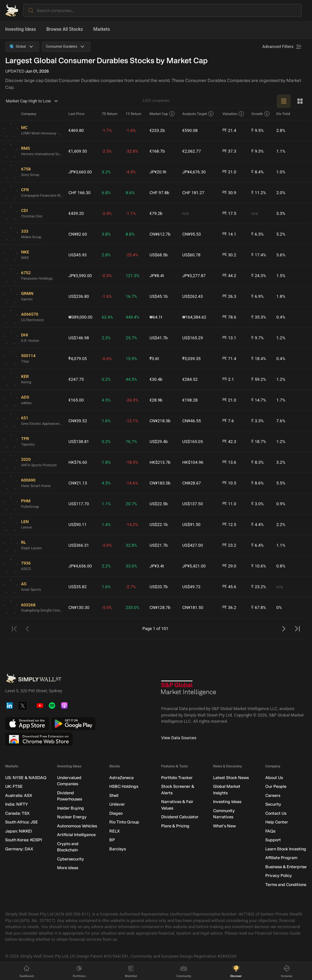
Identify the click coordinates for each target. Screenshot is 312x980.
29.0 (229, 566)
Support (273, 840)
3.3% (281, 213)
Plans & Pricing (175, 826)
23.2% (259, 587)
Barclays (118, 849)
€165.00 (76, 400)
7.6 (228, 421)
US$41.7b (159, 338)
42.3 (229, 442)
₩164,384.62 (194, 317)
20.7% (132, 504)
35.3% (259, 317)
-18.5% (132, 462)
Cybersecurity (71, 859)
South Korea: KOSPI (24, 840)
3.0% (258, 504)
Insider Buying (71, 808)
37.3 (229, 151)
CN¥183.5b (160, 483)
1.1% (281, 151)
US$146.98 (79, 338)
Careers (273, 795)
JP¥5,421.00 (194, 566)
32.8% (132, 545)
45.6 (229, 587)
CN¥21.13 (78, 483)
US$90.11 (78, 525)
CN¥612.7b (160, 234)
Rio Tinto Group (124, 822)
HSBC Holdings (124, 787)
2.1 (228, 379)
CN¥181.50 (193, 607)
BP (112, 840)
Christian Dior (32, 216)
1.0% (281, 172)
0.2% (106, 379)
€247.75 (76, 379)
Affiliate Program (281, 858)
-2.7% (131, 587)
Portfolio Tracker (177, 778)
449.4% (133, 317)
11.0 (229, 504)
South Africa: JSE (22, 822)
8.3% (258, 462)
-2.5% (107, 151)
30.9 (229, 193)
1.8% (281, 296)
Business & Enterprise (286, 867)
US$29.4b (159, 442)
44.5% (132, 379)
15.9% (132, 359)
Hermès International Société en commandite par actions (42, 154)
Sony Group (30, 175)
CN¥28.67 (192, 483)
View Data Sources (179, 738)
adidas (26, 403)
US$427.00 (192, 545)
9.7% (258, 338)
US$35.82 (78, 587)
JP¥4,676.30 (194, 172)
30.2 (229, 255)
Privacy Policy (279, 876)
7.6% (281, 421)
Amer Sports (31, 590)
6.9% (258, 297)
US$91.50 (191, 525)
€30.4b (156, 379)
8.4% (258, 172)
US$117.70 (79, 504)
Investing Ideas (21, 29)
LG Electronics (32, 320)
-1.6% (131, 130)
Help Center (277, 822)
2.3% (106, 338)
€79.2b (156, 213)
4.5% (106, 400)
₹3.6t (154, 359)
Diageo (116, 813)
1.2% (281, 338)
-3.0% (107, 545)
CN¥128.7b (160, 607)
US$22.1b (159, 525)
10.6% (259, 566)
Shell (114, 795)
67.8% (259, 608)
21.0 (229, 172)
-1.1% (131, 213)
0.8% (281, 566)
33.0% (132, 566)
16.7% (132, 296)
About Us (274, 778)
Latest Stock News (231, 778)
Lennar (27, 527)
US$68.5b (159, 255)
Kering (26, 382)
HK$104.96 (193, 462)
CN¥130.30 (79, 607)
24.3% (259, 276)
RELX (114, 831)
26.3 (229, 297)
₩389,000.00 (80, 317)
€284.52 (190, 379)
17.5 (229, 214)
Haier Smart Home (36, 486)
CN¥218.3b (160, 421)
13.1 (229, 338)
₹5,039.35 (192, 359)
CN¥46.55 (192, 421)
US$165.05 (192, 442)
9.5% (258, 131)
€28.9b (156, 400)
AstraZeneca (121, 778)
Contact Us (276, 813)
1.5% (281, 276)
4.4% (258, 525)
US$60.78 (191, 255)
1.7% (281, 400)
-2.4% (107, 213)
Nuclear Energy (72, 817)
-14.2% (132, 525)
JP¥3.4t (157, 566)
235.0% (133, 607)
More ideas (68, 868)
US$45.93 (78, 255)
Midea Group (31, 237)
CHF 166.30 (79, 193)
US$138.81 (79, 442)
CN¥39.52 (78, 421)
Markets (102, 29)
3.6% (281, 255)
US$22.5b (159, 504)
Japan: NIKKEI (18, 831)
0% (279, 607)
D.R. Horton (30, 341)
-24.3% (132, 400)
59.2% (259, 379)
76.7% (132, 442)
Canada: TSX (17, 813)
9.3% (258, 151)
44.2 (229, 276)
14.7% (259, 400)
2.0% (281, 193)
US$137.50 (192, 504)
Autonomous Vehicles (77, 826)
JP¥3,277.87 (194, 276)
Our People (276, 787)
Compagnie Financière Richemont (42, 196)
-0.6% (107, 359)
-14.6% (132, 483)
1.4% (106, 525)
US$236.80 (79, 296)
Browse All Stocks (65, 29)
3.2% (106, 172)
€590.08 (190, 130)
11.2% (259, 193)
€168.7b (157, 151)
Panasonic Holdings (37, 279)
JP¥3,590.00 (80, 276)
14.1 (229, 234)
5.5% (281, 483)
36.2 (229, 608)
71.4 (229, 359)
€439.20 (76, 213)
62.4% (108, 317)
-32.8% (132, 151)
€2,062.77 (192, 151)
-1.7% (107, 130)
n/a (186, 213)
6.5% (258, 234)
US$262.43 (192, 296)
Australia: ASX (19, 795)
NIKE (25, 258)
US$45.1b (159, 296)
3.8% (106, 234)
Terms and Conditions (286, 885)
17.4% (259, 255)
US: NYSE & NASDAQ (26, 778)
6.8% (106, 193)
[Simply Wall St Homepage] (12, 10)
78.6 (229, 317)
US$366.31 (79, 545)
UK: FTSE (14, 787)
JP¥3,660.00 (80, 172)
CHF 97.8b (159, 193)
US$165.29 (192, 338)
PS (225, 379)
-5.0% (107, 607)
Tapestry (28, 444)
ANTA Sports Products (39, 465)
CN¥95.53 (192, 234)
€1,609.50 (78, 151)
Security (273, 805)
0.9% (281, 504)
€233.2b (157, 130)
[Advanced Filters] (282, 47)
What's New (224, 826)
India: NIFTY (17, 805)
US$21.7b (159, 545)
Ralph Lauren (31, 548)
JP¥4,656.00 (80, 566)
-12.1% (132, 421)
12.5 (229, 525)
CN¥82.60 (78, 234)
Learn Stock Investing (286, 849)
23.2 (229, 545)
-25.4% (132, 255)
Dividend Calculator (180, 817)
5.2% (281, 234)
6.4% (258, 545)
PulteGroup (30, 507)
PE (225, 130)
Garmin (27, 299)
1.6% (106, 421)
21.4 (229, 131)
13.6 (229, 462)
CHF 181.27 (193, 193)
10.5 (229, 483)
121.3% (133, 276)
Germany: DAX (19, 849)
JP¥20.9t (158, 172)
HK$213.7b (160, 462)
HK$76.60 (78, 462)
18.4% (259, 359)
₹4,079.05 (78, 359)
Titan (25, 362)
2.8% (281, 130)
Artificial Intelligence (76, 835)
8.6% (130, 193)
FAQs (270, 831)
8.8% (130, 234)
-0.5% (107, 276)
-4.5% (131, 172)
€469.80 (76, 130)
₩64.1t (156, 317)
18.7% (259, 442)
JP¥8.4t (157, 276)
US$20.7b (159, 587)
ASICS (26, 569)
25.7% (132, 338)
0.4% (281, 317)
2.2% (281, 525)
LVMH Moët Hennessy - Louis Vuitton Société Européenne (42, 133)
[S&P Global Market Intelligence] (189, 690)
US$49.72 (191, 587)
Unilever (117, 805)
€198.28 (190, 400)
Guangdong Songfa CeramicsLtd (42, 610)
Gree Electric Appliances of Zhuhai (42, 424)
